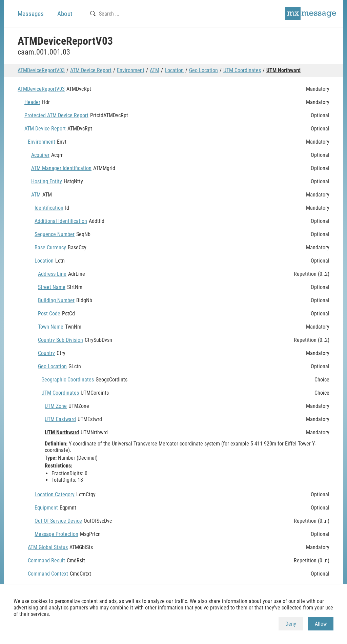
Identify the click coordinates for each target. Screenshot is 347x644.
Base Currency (50, 247)
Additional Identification (61, 221)
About (65, 14)
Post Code (49, 314)
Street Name (52, 287)
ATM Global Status (48, 547)
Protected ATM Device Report (56, 115)
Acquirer (40, 155)
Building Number (56, 300)
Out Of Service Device (58, 521)
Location (174, 70)
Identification (49, 208)
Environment (131, 70)
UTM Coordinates (242, 70)
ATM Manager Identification (61, 168)
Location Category (55, 494)
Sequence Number (55, 234)
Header (32, 102)
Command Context (48, 574)
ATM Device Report (91, 70)
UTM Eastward (60, 419)
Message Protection (56, 534)
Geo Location (203, 70)
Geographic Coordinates (68, 380)
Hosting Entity (47, 181)
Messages (31, 14)
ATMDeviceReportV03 (41, 70)
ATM (155, 70)
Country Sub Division (60, 340)
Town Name (51, 327)
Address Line (52, 274)
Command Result (46, 560)
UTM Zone (56, 406)
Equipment (46, 508)
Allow (321, 624)
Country (46, 353)
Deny (291, 624)
